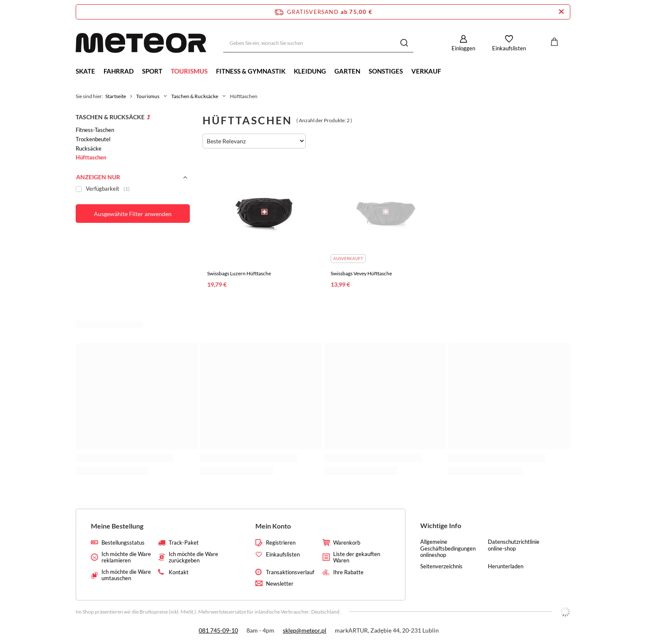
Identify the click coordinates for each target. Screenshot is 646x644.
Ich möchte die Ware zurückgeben (193, 558)
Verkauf (426, 71)
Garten (347, 71)
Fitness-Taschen (95, 130)
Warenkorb (347, 543)
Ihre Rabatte (348, 572)
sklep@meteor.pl (305, 630)
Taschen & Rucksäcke (195, 96)
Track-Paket (184, 543)
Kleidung (310, 71)
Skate (85, 71)
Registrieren (281, 543)
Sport (152, 71)
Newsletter (280, 584)
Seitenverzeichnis (441, 566)
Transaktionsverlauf (290, 572)
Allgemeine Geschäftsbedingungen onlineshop (448, 548)
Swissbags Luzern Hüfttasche (239, 273)
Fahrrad (119, 71)
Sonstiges (386, 71)
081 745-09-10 (218, 630)
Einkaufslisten (509, 48)
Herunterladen (506, 566)
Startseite (116, 96)
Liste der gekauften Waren (357, 558)
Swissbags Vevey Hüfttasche (361, 273)
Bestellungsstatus (123, 543)
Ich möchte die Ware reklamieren (126, 558)
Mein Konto (273, 526)
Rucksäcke (89, 148)
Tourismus (189, 71)
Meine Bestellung (117, 526)
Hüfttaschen (91, 157)
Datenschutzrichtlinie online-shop (514, 545)
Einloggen (463, 48)
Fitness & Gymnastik (251, 71)
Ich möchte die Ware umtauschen (126, 575)
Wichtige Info (441, 525)
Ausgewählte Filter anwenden (133, 214)
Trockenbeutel (93, 139)
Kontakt (179, 572)
